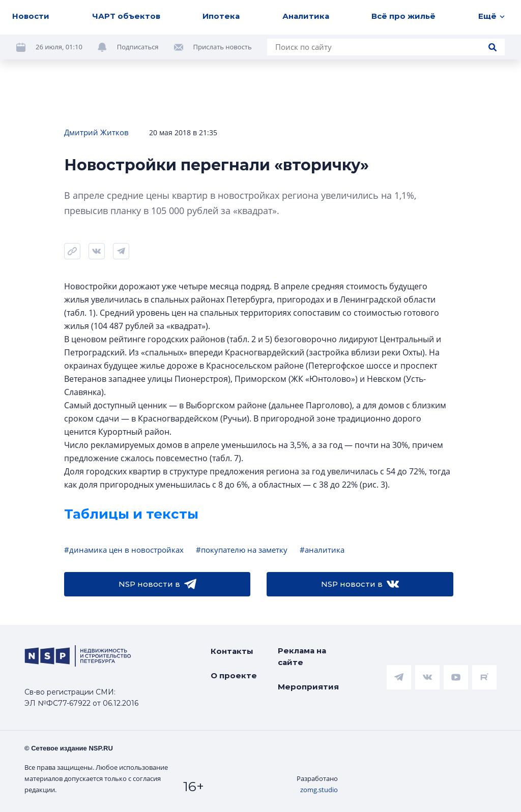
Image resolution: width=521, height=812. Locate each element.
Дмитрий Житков (96, 132)
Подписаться (138, 47)
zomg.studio (319, 790)
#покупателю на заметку (242, 550)
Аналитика (306, 16)
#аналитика (322, 550)
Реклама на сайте (302, 656)
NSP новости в (157, 584)
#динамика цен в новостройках (124, 550)
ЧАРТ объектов (126, 16)
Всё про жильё (403, 16)
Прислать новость (223, 47)
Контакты (232, 651)
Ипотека (221, 16)
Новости (31, 16)
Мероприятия (308, 687)
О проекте (234, 675)
